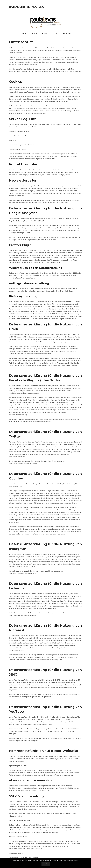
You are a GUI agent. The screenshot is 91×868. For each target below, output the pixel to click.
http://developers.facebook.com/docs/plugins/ (24, 393)
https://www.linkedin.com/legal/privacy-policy (24, 615)
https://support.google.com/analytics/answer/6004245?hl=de (37, 240)
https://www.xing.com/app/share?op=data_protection (34, 697)
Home (24, 34)
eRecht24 (21, 853)
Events (55, 34)
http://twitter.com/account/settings (20, 464)
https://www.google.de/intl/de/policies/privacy (24, 741)
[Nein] (88, 863)
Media (35, 34)
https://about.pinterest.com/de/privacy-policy (48, 660)
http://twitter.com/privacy (17, 457)
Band (44, 34)
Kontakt (67, 34)
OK (46, 864)
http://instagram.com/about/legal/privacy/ (23, 574)
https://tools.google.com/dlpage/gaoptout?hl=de (44, 263)
